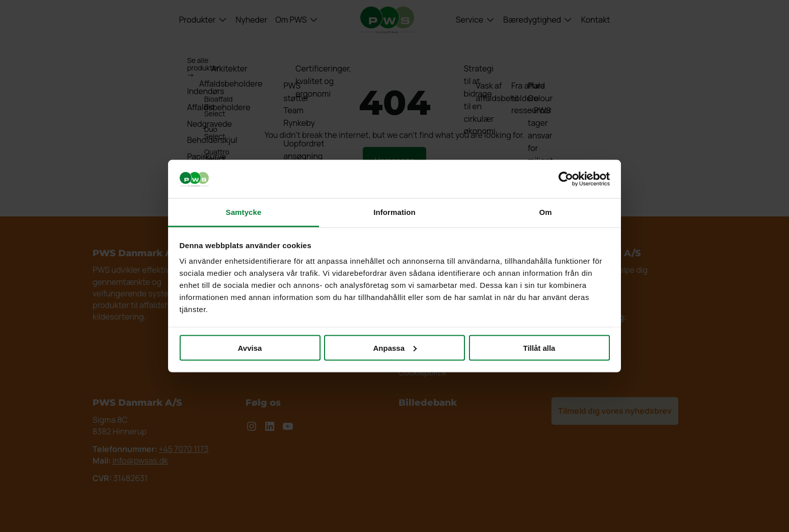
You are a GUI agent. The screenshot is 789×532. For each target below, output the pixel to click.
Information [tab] (395, 212)
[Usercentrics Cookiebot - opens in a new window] (566, 179)
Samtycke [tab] (244, 212)
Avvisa (250, 348)
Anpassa (395, 348)
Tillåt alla (539, 348)
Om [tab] (545, 212)
